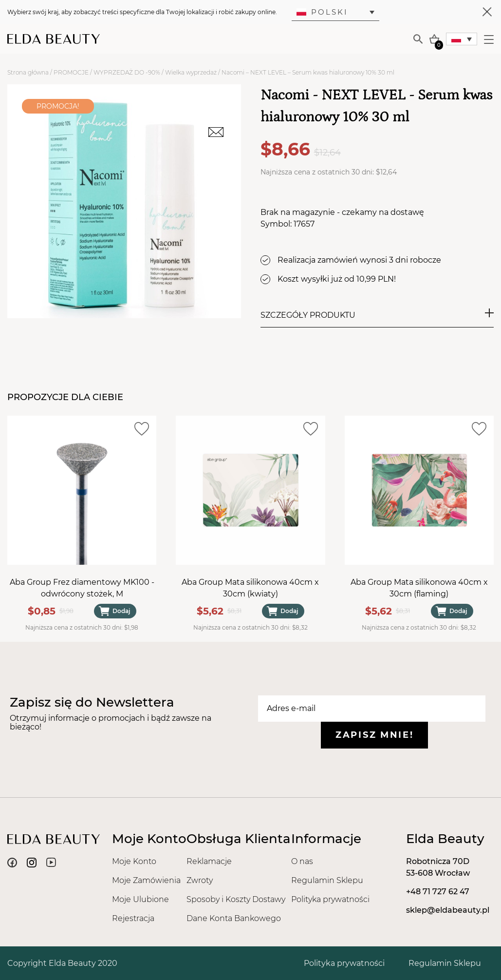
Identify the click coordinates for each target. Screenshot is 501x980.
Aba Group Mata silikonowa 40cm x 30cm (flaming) (419, 588)
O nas (302, 861)
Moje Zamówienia (146, 880)
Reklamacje (209, 861)
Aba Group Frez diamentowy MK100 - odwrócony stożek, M (82, 588)
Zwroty (200, 880)
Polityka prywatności (330, 899)
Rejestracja (133, 918)
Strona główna (28, 72)
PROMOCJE (71, 72)
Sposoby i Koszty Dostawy (236, 899)
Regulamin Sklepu (327, 880)
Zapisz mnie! (374, 735)
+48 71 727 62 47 (438, 892)
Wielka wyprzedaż (191, 72)
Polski (322, 12)
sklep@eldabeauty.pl (448, 910)
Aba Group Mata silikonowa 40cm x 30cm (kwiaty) (250, 588)
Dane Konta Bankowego (234, 918)
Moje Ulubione (140, 899)
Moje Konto (134, 861)
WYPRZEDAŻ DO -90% (127, 72)
